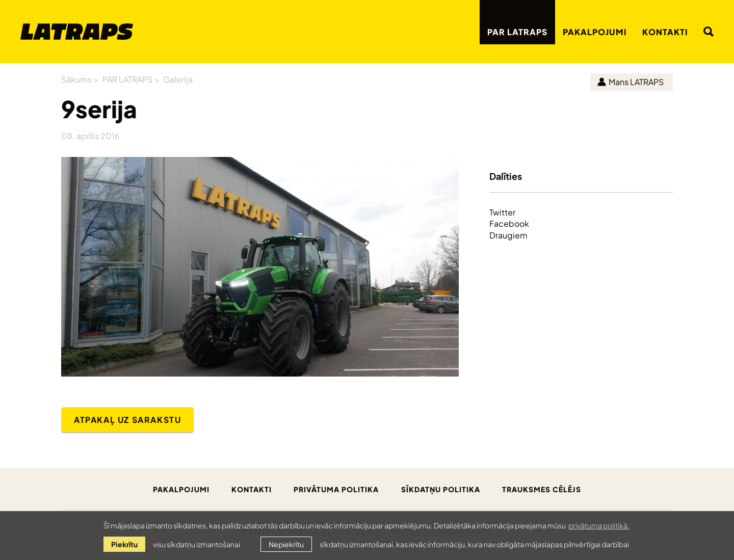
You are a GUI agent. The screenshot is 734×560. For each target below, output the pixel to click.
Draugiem (508, 235)
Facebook (509, 223)
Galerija (178, 79)
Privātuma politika (336, 489)
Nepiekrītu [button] (286, 544)
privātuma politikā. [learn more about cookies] (599, 525)
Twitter (502, 212)
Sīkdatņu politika (441, 489)
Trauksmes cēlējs (542, 489)
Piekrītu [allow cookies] (124, 544)
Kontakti (665, 31)
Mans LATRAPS (631, 81)
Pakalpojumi (595, 31)
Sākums (76, 79)
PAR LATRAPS (517, 31)
